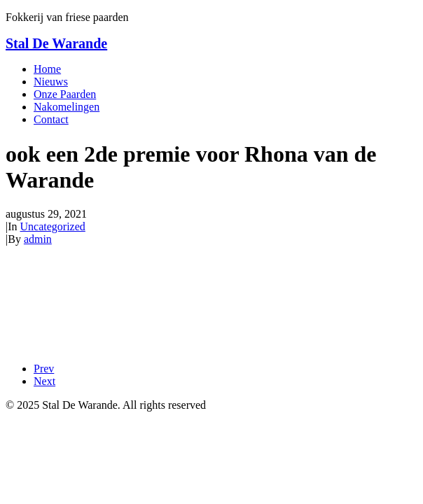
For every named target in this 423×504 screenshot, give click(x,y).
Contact (51, 119)
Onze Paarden (65, 94)
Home (47, 69)
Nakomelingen (67, 107)
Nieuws (51, 82)
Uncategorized (53, 226)
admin (38, 239)
